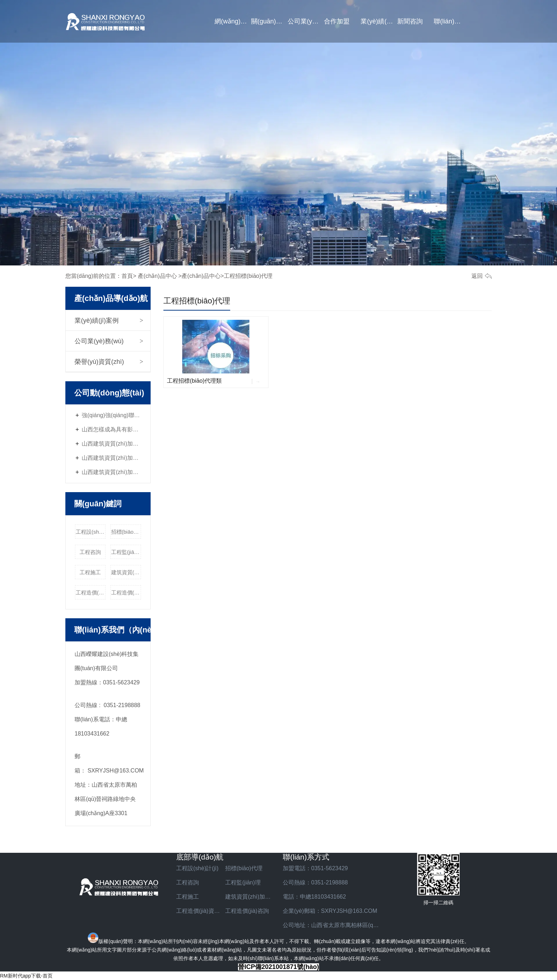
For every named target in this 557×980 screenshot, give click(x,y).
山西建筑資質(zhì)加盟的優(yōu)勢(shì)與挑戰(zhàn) (112, 472)
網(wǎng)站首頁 (233, 21)
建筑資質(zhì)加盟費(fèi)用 (126, 572)
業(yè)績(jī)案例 (379, 21)
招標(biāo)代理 (126, 532)
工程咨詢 (90, 552)
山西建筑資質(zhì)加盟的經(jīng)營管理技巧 (112, 458)
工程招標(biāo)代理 (197, 301)
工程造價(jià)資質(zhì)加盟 (91, 593)
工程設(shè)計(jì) (91, 532)
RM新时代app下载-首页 (26, 976)
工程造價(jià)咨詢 (126, 593)
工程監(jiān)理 (126, 552)
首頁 (127, 276)
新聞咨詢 (410, 21)
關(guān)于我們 (269, 21)
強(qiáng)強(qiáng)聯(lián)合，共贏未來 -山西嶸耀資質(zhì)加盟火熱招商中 (112, 415)
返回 (477, 276)
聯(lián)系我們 (452, 21)
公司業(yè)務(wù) (306, 21)
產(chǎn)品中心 (157, 276)
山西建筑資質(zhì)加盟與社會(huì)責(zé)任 (112, 444)
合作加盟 (337, 21)
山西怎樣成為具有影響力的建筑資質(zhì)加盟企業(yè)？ (112, 429)
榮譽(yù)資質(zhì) (99, 362)
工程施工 (90, 572)
